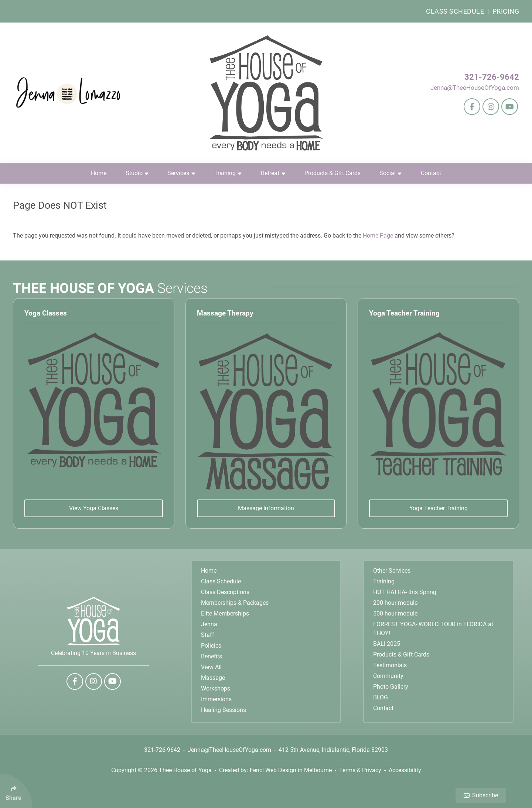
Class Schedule (455, 11)
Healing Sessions (224, 710)
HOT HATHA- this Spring (405, 592)
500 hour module (395, 613)
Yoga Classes (46, 313)
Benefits (212, 656)
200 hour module (395, 603)
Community (388, 676)
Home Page (378, 236)
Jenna (209, 624)
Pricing (506, 11)
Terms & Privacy (360, 770)
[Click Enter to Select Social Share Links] (16, 791)
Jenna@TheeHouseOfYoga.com (475, 88)
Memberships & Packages (235, 603)
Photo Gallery (391, 687)
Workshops (216, 688)
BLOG (381, 697)
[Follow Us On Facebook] (472, 107)
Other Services (392, 571)
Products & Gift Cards (332, 173)
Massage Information (266, 508)
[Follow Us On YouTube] (510, 107)
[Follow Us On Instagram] (491, 107)
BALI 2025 (387, 644)
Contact (431, 173)
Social (391, 173)
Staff (208, 635)
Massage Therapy (225, 313)
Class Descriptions (225, 592)
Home (99, 173)
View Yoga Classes (94, 508)
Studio (137, 173)
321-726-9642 (492, 77)
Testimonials (390, 665)
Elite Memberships (225, 613)
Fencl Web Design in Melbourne (291, 770)
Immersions (216, 699)
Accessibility (405, 770)
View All (211, 667)
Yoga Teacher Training (404, 313)
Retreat (273, 173)
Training (228, 173)
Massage (213, 678)
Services (181, 173)
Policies (211, 646)
